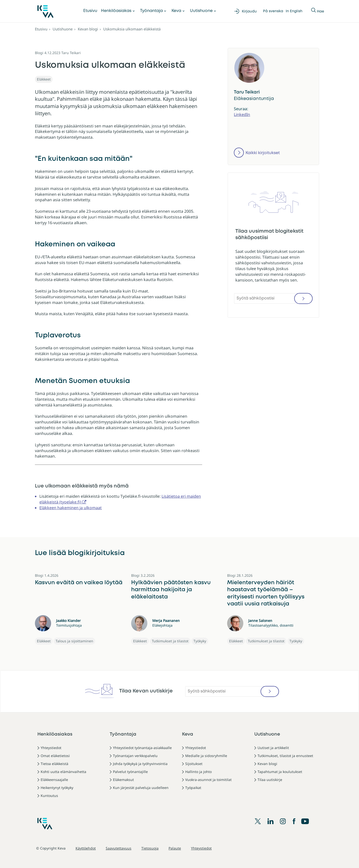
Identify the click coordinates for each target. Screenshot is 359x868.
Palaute (175, 848)
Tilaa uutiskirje (270, 780)
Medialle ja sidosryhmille (206, 756)
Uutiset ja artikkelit (273, 748)
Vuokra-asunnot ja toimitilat (208, 780)
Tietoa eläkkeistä (54, 764)
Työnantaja (151, 11)
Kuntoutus (49, 796)
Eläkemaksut (123, 780)
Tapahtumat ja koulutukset (280, 772)
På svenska (273, 11)
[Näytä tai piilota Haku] (314, 11)
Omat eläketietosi (55, 756)
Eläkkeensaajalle (54, 780)
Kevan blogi (88, 29)
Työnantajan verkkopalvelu (135, 756)
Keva (176, 11)
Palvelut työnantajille (130, 772)
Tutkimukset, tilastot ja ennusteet (285, 756)
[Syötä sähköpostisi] (273, 298)
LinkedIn (242, 114)
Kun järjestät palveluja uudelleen (141, 788)
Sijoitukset (194, 764)
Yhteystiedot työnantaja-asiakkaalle (142, 748)
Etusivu (90, 11)
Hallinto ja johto (198, 772)
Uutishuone (201, 11)
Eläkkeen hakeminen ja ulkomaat (71, 508)
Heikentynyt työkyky (57, 788)
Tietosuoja (150, 848)
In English (294, 11)
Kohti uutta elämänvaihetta (63, 772)
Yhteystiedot (51, 748)
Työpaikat (193, 788)
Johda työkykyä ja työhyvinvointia (140, 764)
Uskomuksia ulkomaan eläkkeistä (132, 29)
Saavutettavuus (119, 848)
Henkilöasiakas (116, 11)
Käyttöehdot (86, 848)
